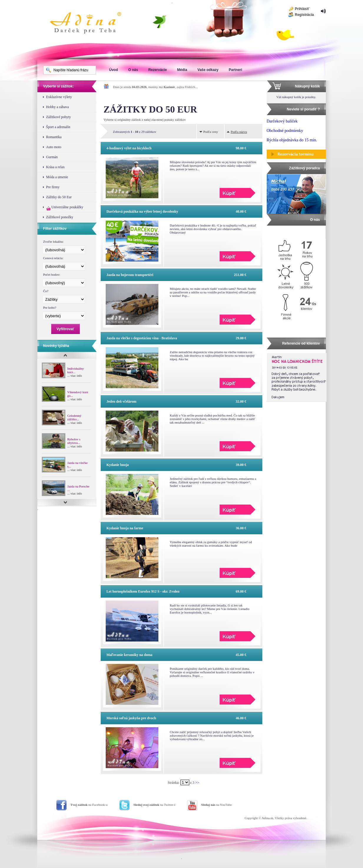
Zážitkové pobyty (59, 117)
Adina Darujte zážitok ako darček (90, 24)
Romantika (54, 137)
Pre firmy (53, 187)
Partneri (235, 70)
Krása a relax (55, 167)
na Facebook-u (89, 805)
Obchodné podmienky (285, 131)
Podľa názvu (239, 132)
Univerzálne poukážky (65, 208)
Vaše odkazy (208, 70)
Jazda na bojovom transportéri (130, 275)
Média (182, 70)
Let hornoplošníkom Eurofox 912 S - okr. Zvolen (143, 591)
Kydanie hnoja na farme (125, 528)
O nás (133, 70)
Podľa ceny (211, 132)
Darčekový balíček (282, 121)
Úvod (114, 70)
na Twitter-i (154, 805)
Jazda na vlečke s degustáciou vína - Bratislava (142, 338)
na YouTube (216, 805)
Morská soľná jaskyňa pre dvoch (131, 718)
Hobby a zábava (58, 107)
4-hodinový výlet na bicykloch (129, 148)
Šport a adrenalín (58, 127)
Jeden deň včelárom (122, 401)
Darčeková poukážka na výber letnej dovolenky (142, 211)
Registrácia (305, 15)
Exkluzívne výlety (59, 97)
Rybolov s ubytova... (74, 441)
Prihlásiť (302, 9)
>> (197, 783)
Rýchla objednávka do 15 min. (292, 140)
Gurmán (52, 157)
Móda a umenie (57, 177)
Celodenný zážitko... (74, 417)
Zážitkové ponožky (60, 217)
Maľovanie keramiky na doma (130, 655)
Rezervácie (158, 70)
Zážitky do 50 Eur (59, 197)
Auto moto (54, 147)
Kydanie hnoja (118, 465)
